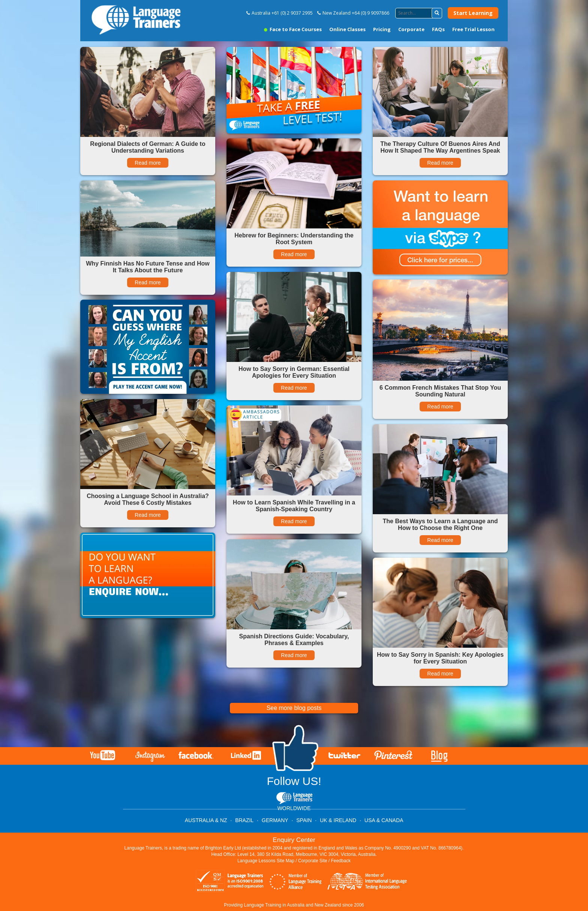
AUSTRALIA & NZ (206, 820)
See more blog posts (294, 708)
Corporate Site (313, 861)
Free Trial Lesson (473, 29)
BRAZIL (244, 820)
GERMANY (275, 820)
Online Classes (347, 29)
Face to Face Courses (293, 29)
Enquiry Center (294, 840)
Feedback (341, 861)
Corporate (411, 29)
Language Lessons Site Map (266, 861)
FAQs (438, 29)
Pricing (382, 29)
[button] (437, 13)
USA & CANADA (384, 820)
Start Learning (473, 13)
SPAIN (304, 820)
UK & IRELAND (338, 820)
